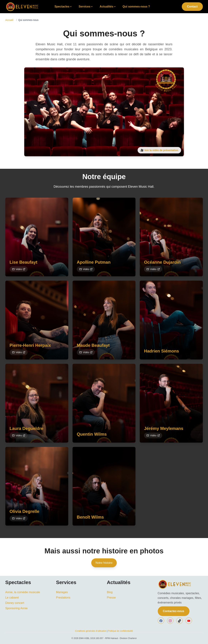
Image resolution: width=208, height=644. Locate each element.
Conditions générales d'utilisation (91, 631)
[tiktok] (179, 621)
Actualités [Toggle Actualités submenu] (108, 7)
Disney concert (15, 603)
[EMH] (180, 584)
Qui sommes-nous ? (136, 7)
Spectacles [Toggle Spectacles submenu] (63, 7)
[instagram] (170, 621)
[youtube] (189, 621)
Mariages (62, 592)
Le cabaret (12, 598)
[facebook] (161, 621)
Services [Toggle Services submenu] (86, 7)
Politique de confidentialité (120, 631)
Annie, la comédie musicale (23, 592)
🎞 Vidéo (19, 269)
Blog (110, 592)
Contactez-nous (174, 611)
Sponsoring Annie (16, 608)
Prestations (63, 598)
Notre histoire (104, 563)
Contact (192, 7)
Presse (111, 598)
